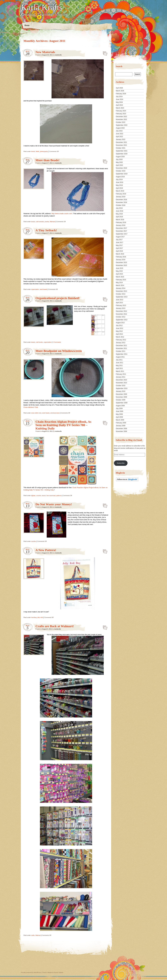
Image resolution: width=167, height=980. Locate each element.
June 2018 (120, 211)
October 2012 (121, 317)
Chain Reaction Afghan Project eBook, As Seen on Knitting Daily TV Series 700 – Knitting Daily (63, 425)
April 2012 (119, 334)
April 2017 (119, 248)
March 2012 (120, 337)
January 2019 (121, 197)
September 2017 (122, 234)
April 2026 (119, 88)
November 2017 (121, 231)
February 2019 (121, 194)
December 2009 (121, 394)
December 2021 (121, 142)
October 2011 (121, 351)
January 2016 (121, 260)
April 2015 (119, 274)
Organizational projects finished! (58, 298)
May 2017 (119, 245)
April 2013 (119, 303)
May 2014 (119, 283)
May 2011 (119, 366)
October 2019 (121, 171)
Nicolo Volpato (59, 972)
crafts (33, 935)
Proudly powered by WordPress (31, 972)
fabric (38, 151)
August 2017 (120, 237)
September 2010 (122, 388)
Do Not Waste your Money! (54, 504)
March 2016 (120, 254)
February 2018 (121, 222)
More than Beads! (47, 160)
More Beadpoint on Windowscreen (59, 351)
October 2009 (121, 400)
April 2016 (119, 251)
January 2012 (121, 343)
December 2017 (121, 228)
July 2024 (119, 97)
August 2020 (120, 157)
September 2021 (122, 151)
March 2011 (120, 371)
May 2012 (119, 331)
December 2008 (121, 429)
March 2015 (120, 277)
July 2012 (119, 325)
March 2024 (120, 108)
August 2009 (120, 406)
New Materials (45, 52)
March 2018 (120, 220)
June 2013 (120, 300)
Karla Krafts (42, 7)
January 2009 (121, 426)
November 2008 (121, 431)
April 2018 (119, 217)
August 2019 (120, 177)
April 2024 (119, 105)
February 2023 (121, 114)
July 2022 (119, 131)
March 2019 (120, 191)
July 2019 (119, 180)
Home (27, 25)
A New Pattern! (46, 550)
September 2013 (122, 297)
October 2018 (121, 205)
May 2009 (119, 414)
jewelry (47, 222)
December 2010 (121, 380)
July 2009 (119, 408)
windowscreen (55, 413)
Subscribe (121, 463)
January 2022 (121, 139)
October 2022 (121, 122)
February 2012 (121, 340)
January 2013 (121, 308)
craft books (39, 342)
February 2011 (121, 374)
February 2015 (121, 280)
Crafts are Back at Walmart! (55, 626)
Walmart (53, 222)
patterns (59, 496)
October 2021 (121, 148)
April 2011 (119, 368)
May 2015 (119, 271)
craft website (40, 222)
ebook (44, 496)
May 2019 (119, 185)
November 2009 (121, 397)
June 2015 (120, 268)
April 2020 (119, 165)
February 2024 (121, 111)
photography (44, 151)
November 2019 (121, 168)
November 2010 (121, 383)
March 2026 (120, 91)
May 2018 (119, 214)
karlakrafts (58, 55)
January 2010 (121, 391)
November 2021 (121, 145)
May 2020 (119, 162)
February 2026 (121, 94)
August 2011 (120, 357)
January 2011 (121, 377)
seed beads (43, 289)
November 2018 (121, 202)
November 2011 (121, 348)
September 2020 (122, 154)
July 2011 (119, 360)
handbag (34, 617)
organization (35, 289)
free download (51, 496)
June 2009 (120, 411)
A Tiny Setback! (46, 230)
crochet (39, 496)
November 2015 (121, 265)
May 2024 (119, 102)
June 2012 (120, 328)
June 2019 (120, 182)
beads (33, 151)
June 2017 (120, 242)
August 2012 (120, 323)
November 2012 (121, 314)
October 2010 (121, 386)
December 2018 (121, 200)
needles (34, 541)
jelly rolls (40, 617)
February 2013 (121, 305)
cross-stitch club (36, 413)
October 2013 (121, 294)
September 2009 (122, 403)
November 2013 (121, 291)
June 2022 (120, 134)
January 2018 (121, 225)
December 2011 (121, 346)
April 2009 (119, 417)
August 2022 (120, 128)
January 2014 (121, 288)
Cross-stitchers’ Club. (31, 407)
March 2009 (120, 420)
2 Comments (57, 342)
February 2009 (121, 423)
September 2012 (122, 320)
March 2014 (120, 285)
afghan (33, 496)
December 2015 (121, 263)
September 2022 (122, 125)
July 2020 (119, 159)
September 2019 (122, 174)
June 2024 (120, 99)
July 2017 (119, 240)
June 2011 (120, 363)
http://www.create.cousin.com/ (62, 214)
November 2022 (121, 119)
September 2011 (122, 354)
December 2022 (121, 117)
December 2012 (121, 311)
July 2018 (119, 208)
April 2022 (119, 137)
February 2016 (121, 257)
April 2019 (119, 188)
